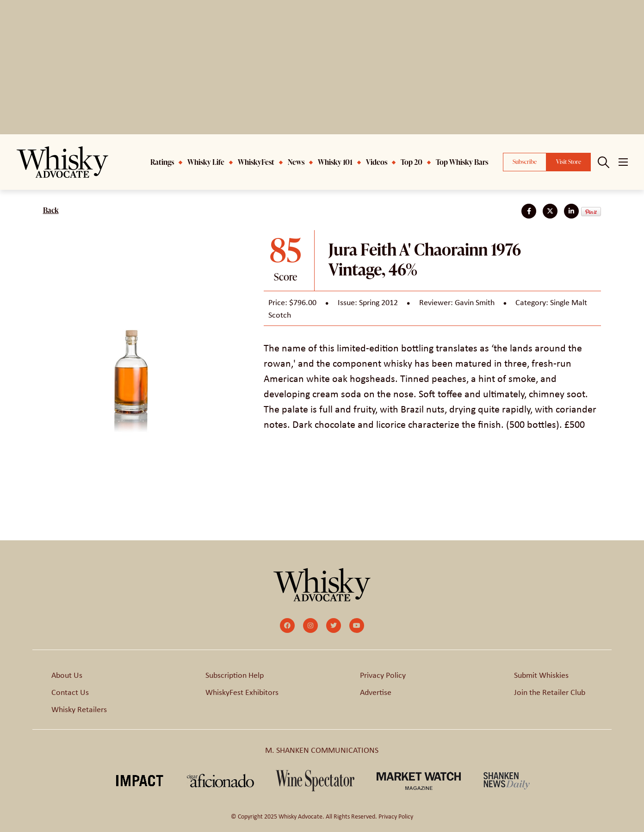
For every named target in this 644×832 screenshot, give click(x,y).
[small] (287, 626)
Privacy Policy (383, 675)
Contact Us (70, 692)
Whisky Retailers (79, 709)
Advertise (376, 692)
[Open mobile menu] (623, 162)
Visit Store (569, 162)
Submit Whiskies (541, 675)
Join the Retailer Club (550, 692)
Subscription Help (235, 675)
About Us (67, 675)
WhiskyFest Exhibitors (242, 692)
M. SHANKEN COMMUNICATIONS (322, 750)
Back (51, 210)
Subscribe (525, 162)
